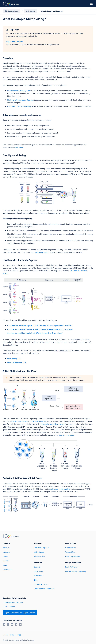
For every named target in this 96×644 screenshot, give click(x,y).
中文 (12, 635)
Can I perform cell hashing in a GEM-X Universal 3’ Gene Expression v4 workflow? (40, 326)
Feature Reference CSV (17, 362)
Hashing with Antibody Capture (20, 100)
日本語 (18, 635)
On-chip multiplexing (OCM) (19, 91)
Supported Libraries (15, 42)
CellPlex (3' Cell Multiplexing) (19, 106)
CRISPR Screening (39, 421)
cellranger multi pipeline (60, 489)
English (5, 635)
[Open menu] (91, 4)
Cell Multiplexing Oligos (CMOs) (53, 424)
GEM (56, 430)
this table (19, 147)
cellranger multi (42, 252)
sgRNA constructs (66, 435)
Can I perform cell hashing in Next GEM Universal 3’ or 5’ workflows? (35, 333)
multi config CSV (14, 359)
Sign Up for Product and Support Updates (20, 613)
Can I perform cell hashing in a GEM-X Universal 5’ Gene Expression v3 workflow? (40, 329)
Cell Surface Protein (19, 421)
